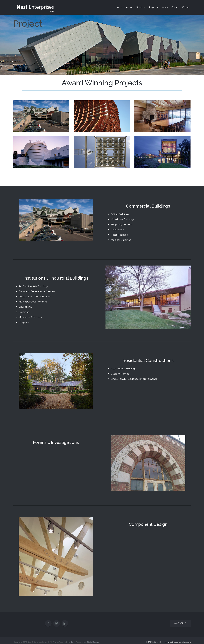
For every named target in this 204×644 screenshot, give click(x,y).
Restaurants (118, 230)
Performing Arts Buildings (33, 286)
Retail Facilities (119, 235)
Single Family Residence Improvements (134, 379)
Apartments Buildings (123, 369)
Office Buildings (120, 214)
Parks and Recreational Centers (37, 291)
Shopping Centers (121, 224)
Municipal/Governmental (33, 302)
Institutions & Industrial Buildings (56, 278)
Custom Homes (120, 374)
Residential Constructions (148, 361)
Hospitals (24, 322)
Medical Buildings (121, 240)
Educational (25, 307)
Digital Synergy (94, 642)
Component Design (148, 524)
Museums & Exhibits (30, 317)
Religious (24, 312)
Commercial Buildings (148, 206)
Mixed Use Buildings (122, 219)
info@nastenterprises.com (178, 642)
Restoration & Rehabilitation (35, 296)
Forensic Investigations (56, 442)
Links (71, 642)
